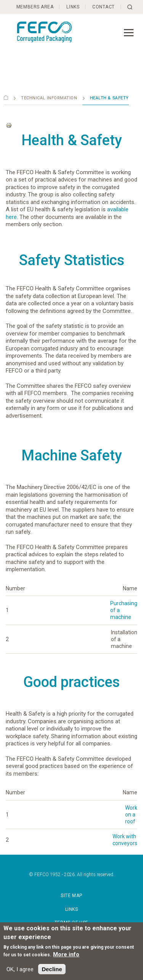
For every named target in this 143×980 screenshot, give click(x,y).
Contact (104, 7)
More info (66, 954)
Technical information (49, 98)
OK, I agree (20, 969)
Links (73, 7)
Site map (71, 896)
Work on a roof (131, 815)
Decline (52, 969)
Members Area (34, 7)
